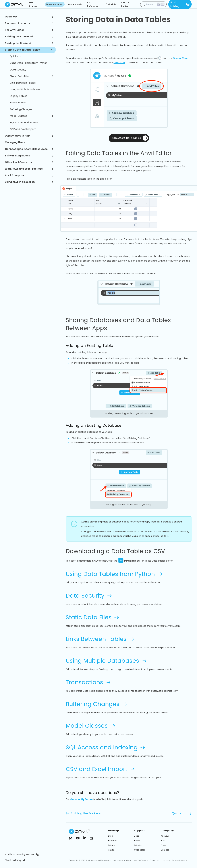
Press (163, 845)
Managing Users (29, 142)
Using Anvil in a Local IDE (29, 182)
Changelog (140, 850)
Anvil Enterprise (29, 175)
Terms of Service (180, 860)
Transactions (18, 103)
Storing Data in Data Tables (29, 50)
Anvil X (111, 850)
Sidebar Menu (181, 58)
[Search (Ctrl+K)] (153, 4)
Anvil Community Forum (22, 854)
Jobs (163, 840)
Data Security (18, 70)
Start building (15, 860)
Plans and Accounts (29, 23)
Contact (165, 850)
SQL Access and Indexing (25, 123)
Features (113, 840)
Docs (137, 836)
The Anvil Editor (29, 30)
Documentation (55, 4)
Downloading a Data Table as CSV (119, 551)
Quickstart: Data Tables (130, 138)
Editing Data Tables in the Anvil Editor (122, 153)
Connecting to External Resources (29, 149)
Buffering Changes (21, 109)
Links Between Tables (23, 83)
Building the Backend (29, 43)
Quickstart (16, 56)
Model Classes (32, 116)
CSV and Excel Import (100, 769)
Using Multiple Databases (25, 89)
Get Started (33, 4)
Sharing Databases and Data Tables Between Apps (129, 324)
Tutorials (111, 4)
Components (75, 4)
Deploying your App (29, 136)
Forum (137, 840)
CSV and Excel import (23, 129)
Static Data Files (32, 76)
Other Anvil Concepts (29, 162)
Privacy (167, 860)
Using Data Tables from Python (29, 63)
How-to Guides (125, 4)
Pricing (112, 845)
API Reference (93, 4)
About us (165, 836)
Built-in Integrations (29, 156)
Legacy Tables (18, 96)
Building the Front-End (29, 37)
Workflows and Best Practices (29, 169)
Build (111, 836)
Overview (29, 17)
